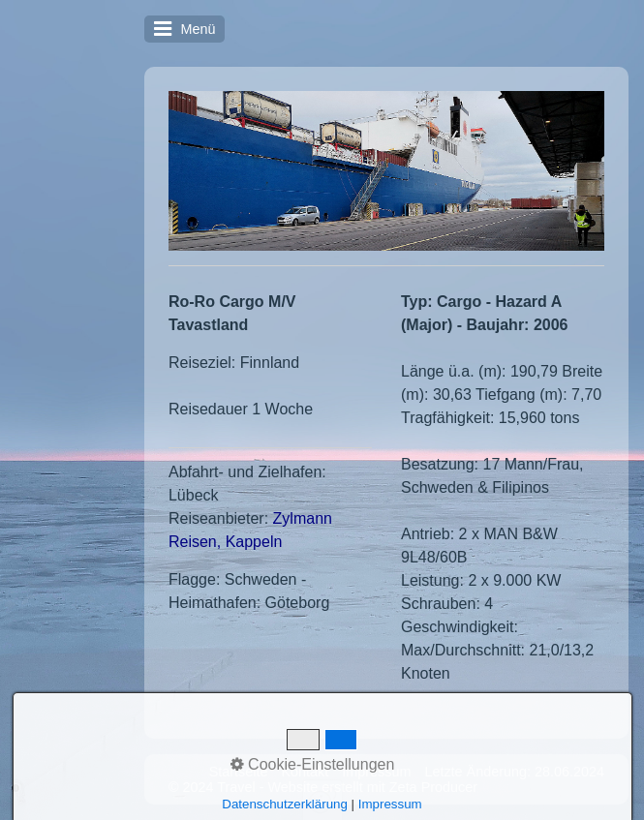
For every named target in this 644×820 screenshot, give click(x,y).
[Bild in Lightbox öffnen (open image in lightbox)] (386, 171)
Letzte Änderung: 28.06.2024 (514, 772)
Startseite (239, 772)
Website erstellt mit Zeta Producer (373, 787)
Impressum (376, 772)
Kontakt (305, 772)
